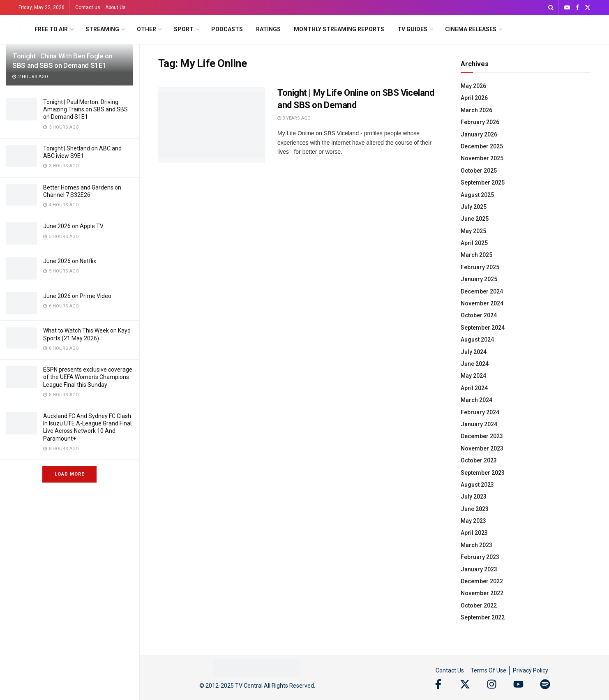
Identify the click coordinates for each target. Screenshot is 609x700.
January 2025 (479, 279)
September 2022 (483, 617)
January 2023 (479, 569)
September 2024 (483, 328)
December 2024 (482, 291)
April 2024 (474, 388)
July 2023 (474, 497)
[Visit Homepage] (21, 29)
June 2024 (475, 364)
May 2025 (473, 231)
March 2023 (476, 545)
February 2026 (480, 122)
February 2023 (480, 557)
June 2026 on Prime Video (77, 296)
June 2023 (475, 509)
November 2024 (482, 303)
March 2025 (476, 255)
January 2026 (479, 134)
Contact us (88, 7)
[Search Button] (551, 7)
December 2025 (482, 146)
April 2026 (474, 98)
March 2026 (476, 110)
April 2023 (474, 533)
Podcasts (227, 29)
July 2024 (474, 352)
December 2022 (482, 581)
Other (146, 29)
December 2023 (482, 436)
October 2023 (479, 460)
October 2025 (479, 171)
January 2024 (479, 424)
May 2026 (473, 86)
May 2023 (473, 521)
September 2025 (483, 183)
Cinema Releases (471, 29)
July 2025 (474, 207)
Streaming (102, 29)
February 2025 (480, 267)
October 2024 (479, 315)
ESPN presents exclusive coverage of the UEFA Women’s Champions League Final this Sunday (88, 377)
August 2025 (477, 195)
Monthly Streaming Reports (339, 29)
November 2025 (482, 158)
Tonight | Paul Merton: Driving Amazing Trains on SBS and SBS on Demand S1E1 (85, 109)
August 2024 (477, 340)
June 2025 (475, 219)
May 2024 (473, 376)
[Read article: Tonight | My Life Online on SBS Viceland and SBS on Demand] (212, 125)
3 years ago (294, 118)
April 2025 (474, 243)
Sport (184, 29)
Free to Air (51, 29)
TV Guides (412, 29)
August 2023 (477, 485)
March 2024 (476, 400)
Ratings (268, 29)
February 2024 (480, 412)
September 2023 (483, 473)
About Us (115, 7)
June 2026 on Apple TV (73, 226)
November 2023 (482, 448)
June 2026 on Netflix (70, 261)
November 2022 (482, 593)
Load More (69, 474)
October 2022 (479, 605)
